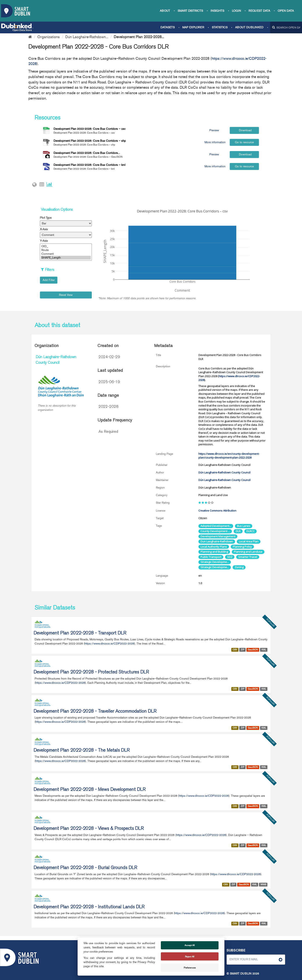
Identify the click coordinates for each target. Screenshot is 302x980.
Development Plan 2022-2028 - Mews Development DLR (90, 790)
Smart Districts (190, 11)
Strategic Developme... (215, 562)
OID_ (66, 246)
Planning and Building (214, 552)
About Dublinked (249, 27)
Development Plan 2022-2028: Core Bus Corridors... (87, 153)
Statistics (220, 27)
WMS (263, 884)
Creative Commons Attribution (217, 511)
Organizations (49, 37)
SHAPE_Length (66, 258)
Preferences (190, 968)
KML (264, 650)
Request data (259, 11)
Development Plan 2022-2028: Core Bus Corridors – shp (90, 141)
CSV (235, 650)
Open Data (286, 11)
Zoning (239, 567)
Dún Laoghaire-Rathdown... (87, 37)
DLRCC (251, 531)
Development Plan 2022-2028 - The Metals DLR (82, 751)
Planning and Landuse (248, 552)
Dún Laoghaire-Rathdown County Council (224, 472)
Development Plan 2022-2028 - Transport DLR (80, 633)
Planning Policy (242, 547)
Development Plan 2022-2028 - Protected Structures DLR (91, 672)
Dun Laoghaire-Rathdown (217, 541)
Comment (66, 254)
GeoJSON (253, 650)
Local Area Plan (249, 541)
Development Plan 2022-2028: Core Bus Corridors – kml (89, 165)
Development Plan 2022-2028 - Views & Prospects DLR (89, 829)
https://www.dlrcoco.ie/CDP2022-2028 (109, 644)
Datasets (168, 27)
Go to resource (244, 142)
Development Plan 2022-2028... (139, 37)
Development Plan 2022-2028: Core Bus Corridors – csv (89, 129)
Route (66, 250)
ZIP (243, 650)
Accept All (190, 945)
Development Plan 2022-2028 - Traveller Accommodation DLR (95, 712)
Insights (217, 11)
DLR (238, 531)
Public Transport (211, 557)
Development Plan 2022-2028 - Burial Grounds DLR (85, 868)
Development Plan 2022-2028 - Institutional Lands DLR (89, 907)
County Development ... (215, 531)
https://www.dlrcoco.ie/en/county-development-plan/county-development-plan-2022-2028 (229, 456)
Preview (214, 130)
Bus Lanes (244, 526)
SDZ (230, 557)
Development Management (218, 536)
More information (214, 142)
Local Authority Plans (214, 547)
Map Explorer (193, 27)
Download (244, 130)
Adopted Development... (216, 526)
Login (236, 11)
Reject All (190, 957)
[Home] (30, 37)
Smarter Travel (248, 557)
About (165, 11)
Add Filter (49, 280)
